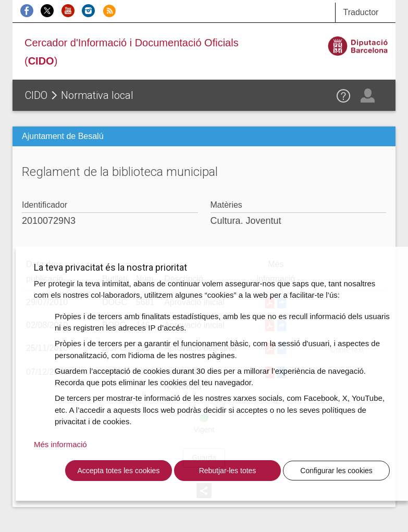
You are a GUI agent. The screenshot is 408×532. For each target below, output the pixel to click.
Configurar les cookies (336, 471)
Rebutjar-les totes (228, 471)
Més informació (60, 444)
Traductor (361, 12)
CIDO (36, 95)
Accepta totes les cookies (118, 471)
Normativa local (97, 95)
